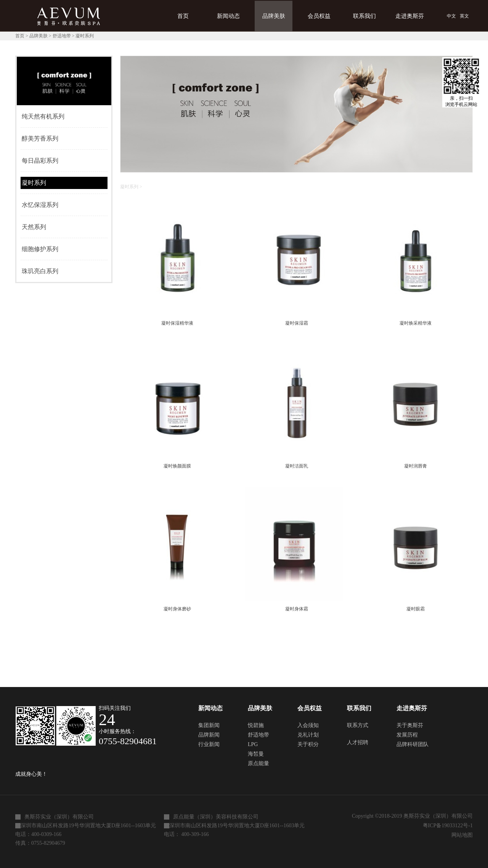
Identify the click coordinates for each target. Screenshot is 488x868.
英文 (464, 16)
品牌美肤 (39, 36)
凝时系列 (85, 36)
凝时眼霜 (416, 609)
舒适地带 (62, 36)
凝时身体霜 (297, 609)
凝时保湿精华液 (177, 323)
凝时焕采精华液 (416, 323)
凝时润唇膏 (416, 466)
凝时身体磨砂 (177, 609)
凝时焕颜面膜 (177, 466)
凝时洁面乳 (297, 466)
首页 (183, 16)
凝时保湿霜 (297, 323)
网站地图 (461, 835)
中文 (451, 16)
